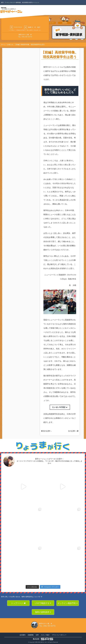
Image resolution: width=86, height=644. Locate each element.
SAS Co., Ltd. (44, 642)
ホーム (3, 44)
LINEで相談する (43, 603)
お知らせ (10, 44)
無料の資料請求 (43, 612)
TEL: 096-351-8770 (25, 37)
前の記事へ (46, 431)
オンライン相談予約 (68, 603)
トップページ (18, 603)
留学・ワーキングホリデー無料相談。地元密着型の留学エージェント (20, 2)
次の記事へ (73, 431)
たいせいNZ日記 (60, 407)
